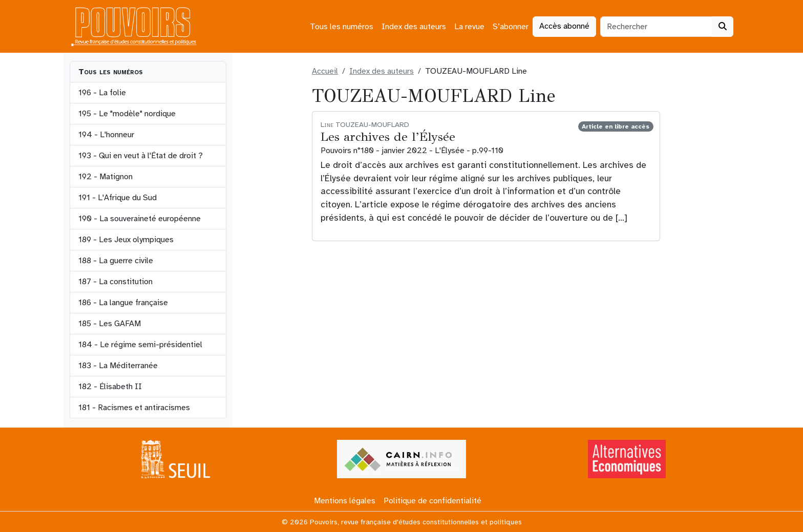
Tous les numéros (342, 27)
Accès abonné (564, 26)
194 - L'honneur (106, 135)
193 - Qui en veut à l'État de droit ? (141, 156)
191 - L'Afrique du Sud (118, 198)
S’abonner (511, 27)
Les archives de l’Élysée (388, 137)
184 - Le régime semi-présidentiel (140, 345)
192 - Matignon (105, 177)
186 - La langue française (123, 303)
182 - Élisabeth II (110, 387)
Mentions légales (345, 501)
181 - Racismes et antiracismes (134, 408)
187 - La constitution (115, 282)
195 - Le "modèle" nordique (127, 114)
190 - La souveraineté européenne (140, 219)
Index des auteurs (414, 27)
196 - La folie (102, 93)
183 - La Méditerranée (118, 366)
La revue (469, 27)
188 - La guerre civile (116, 261)
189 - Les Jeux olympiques (126, 240)
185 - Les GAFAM (110, 324)
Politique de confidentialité (432, 501)
